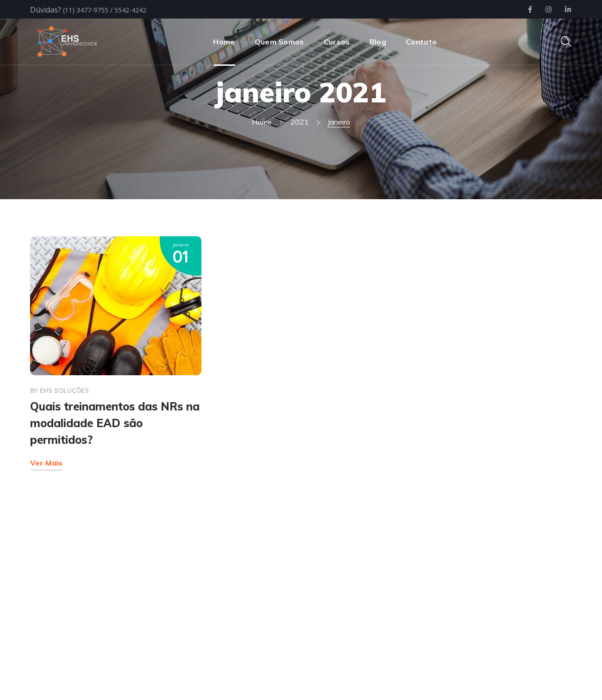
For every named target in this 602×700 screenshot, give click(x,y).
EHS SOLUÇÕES (64, 391)
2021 (300, 122)
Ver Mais (46, 463)
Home (262, 122)
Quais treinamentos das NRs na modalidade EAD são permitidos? (115, 423)
